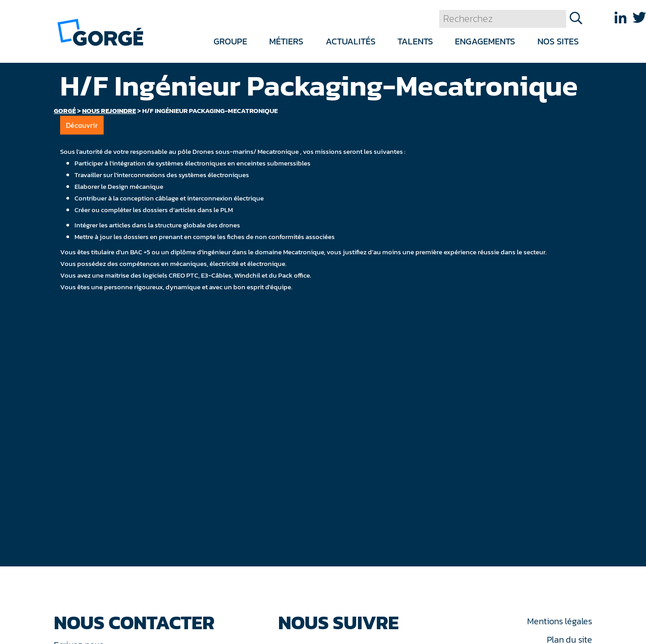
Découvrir (82, 125)
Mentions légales (559, 621)
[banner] (100, 32)
